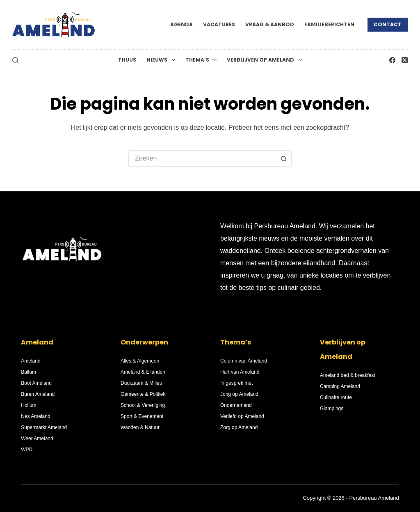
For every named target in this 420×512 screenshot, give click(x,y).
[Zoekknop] (284, 158)
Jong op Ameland (239, 394)
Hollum (29, 405)
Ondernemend (236, 405)
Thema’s (203, 60)
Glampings (332, 409)
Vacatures (219, 24)
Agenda (181, 24)
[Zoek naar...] (202, 158)
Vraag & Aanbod (270, 24)
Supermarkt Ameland (44, 427)
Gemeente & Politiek (143, 394)
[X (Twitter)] (405, 60)
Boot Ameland (36, 383)
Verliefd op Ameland (242, 416)
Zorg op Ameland (239, 427)
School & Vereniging (143, 405)
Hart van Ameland (240, 372)
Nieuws (162, 60)
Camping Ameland (340, 386)
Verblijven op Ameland (266, 60)
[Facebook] (392, 60)
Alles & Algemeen (140, 361)
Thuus (127, 60)
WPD (27, 450)
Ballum (29, 372)
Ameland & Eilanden (143, 372)
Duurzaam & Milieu (141, 383)
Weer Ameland (37, 439)
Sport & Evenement (142, 416)
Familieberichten (329, 24)
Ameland (31, 361)
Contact (388, 24)
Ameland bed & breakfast (348, 375)
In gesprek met (236, 383)
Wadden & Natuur (140, 427)
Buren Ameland (38, 394)
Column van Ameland (244, 361)
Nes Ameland (35, 416)
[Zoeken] (15, 60)
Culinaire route (336, 397)
